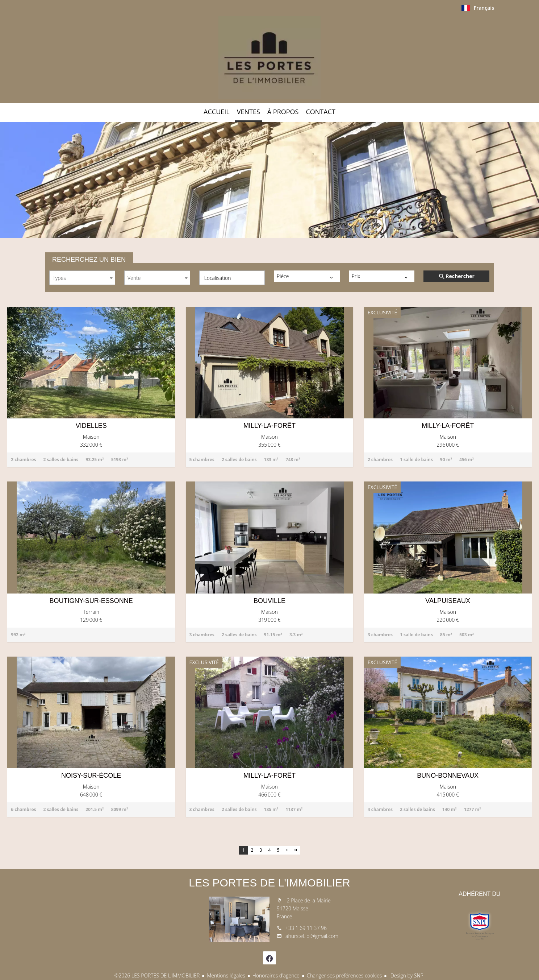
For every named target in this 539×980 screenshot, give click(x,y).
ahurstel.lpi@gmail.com (312, 936)
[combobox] (82, 278)
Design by (407, 975)
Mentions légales (226, 975)
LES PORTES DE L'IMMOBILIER (269, 883)
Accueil (269, 58)
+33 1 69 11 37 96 (306, 928)
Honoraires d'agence (276, 975)
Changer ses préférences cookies (344, 975)
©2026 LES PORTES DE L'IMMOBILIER (157, 975)
